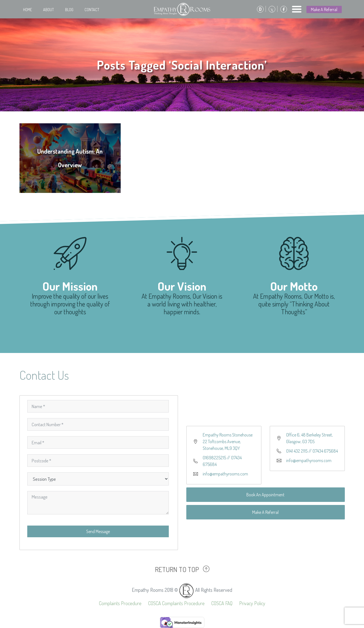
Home (28, 10)
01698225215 (214, 458)
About (49, 10)
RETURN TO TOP (177, 569)
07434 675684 (325, 451)
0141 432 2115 (297, 451)
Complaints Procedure (120, 603)
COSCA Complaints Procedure (176, 603)
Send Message (98, 531)
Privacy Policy (252, 603)
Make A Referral (324, 9)
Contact (92, 10)
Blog (69, 10)
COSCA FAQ (222, 603)
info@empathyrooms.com (225, 474)
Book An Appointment (265, 495)
